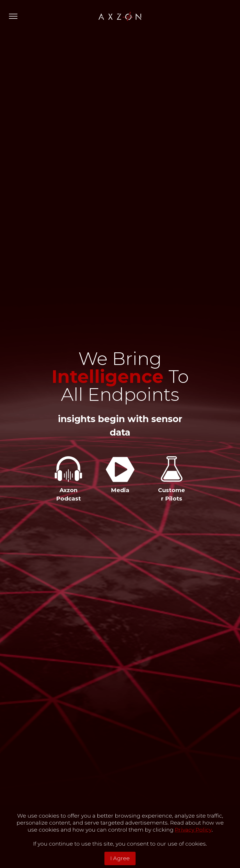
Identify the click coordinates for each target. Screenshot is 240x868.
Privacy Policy (193, 844)
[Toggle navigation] (13, 16)
